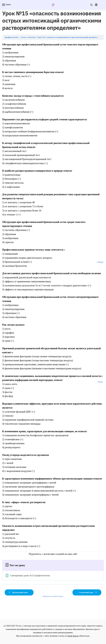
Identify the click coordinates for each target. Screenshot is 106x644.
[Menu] (6, 5)
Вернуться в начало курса (53, 596)
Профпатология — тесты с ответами (20, 37)
